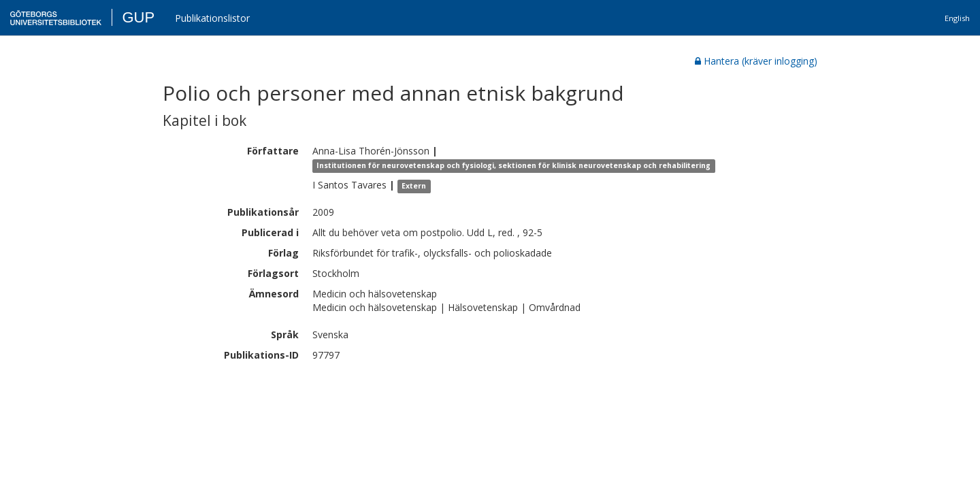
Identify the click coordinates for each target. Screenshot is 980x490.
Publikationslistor (212, 18)
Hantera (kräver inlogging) (756, 61)
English (957, 18)
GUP (138, 17)
